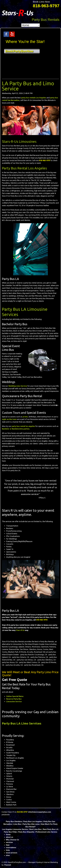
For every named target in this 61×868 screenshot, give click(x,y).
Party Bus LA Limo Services (22, 723)
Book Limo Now (41, 2)
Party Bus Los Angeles (33, 822)
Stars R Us (20, 630)
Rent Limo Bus (35, 829)
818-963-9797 (46, 6)
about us (10, 837)
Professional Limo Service (46, 832)
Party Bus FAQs (10, 832)
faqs (8, 845)
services (9, 842)
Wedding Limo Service (18, 386)
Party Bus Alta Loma (31, 824)
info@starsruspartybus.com (39, 812)
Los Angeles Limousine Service (15, 829)
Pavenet (8, 865)
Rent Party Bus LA (50, 829)
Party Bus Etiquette (26, 832)
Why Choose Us (13, 840)
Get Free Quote (14, 680)
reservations (11, 848)
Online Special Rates (15, 696)
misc (8, 855)
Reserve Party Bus (14, 699)
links (8, 850)
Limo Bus (17, 824)
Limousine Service (14, 701)
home (8, 835)
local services (12, 853)
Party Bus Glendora (14, 822)
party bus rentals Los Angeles (34, 98)
